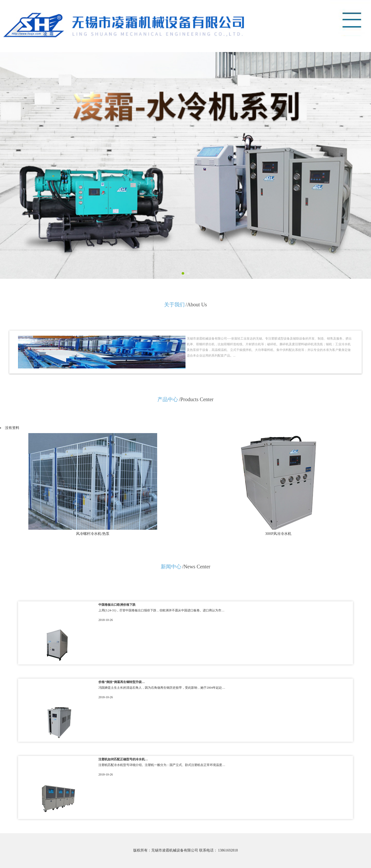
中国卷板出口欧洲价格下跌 (117, 605)
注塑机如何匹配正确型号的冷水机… (123, 759)
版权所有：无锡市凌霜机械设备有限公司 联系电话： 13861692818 (185, 850)
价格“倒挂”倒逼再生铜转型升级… (122, 682)
